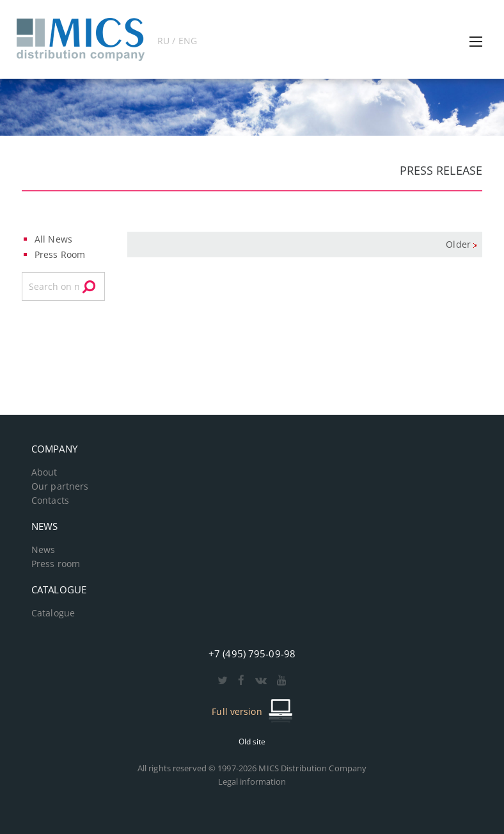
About (44, 472)
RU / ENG (177, 41)
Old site (252, 742)
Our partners (60, 486)
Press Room (60, 254)
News (43, 550)
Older (458, 244)
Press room (56, 564)
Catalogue (53, 613)
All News (53, 239)
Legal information (252, 782)
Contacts (50, 501)
